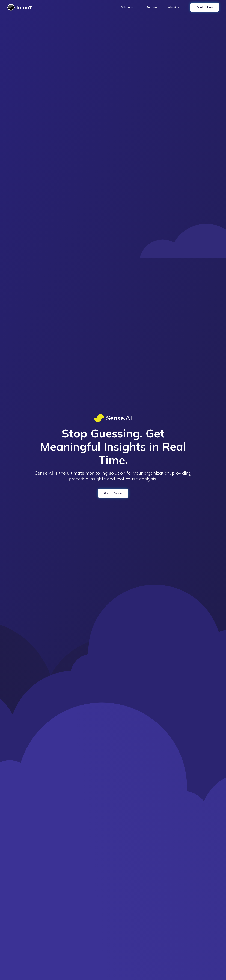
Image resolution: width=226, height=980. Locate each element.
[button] (128, 7)
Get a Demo (113, 493)
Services (152, 7)
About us (174, 7)
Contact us (205, 7)
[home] (20, 7)
